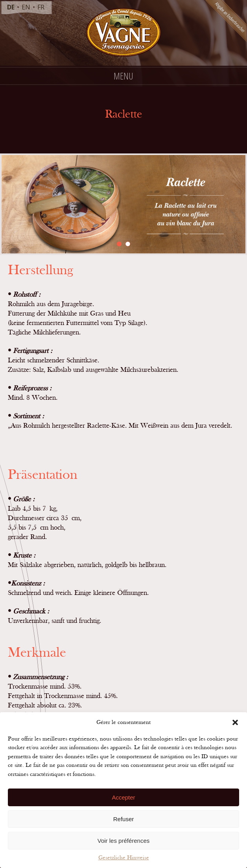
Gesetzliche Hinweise (124, 858)
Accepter (123, 797)
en (26, 7)
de (11, 7)
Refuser (124, 819)
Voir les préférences (124, 841)
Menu (124, 76)
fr (41, 7)
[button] (235, 722)
